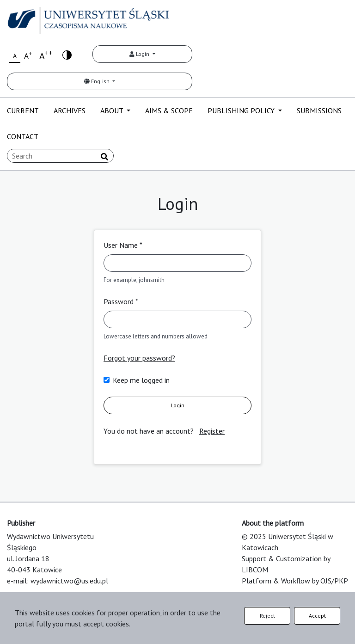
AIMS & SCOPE (169, 110)
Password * (121, 301)
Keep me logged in (141, 380)
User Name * (123, 245)
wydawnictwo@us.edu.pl (69, 581)
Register (212, 431)
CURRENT (23, 110)
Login (140, 54)
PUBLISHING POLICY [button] (242, 110)
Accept (317, 616)
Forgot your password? (139, 358)
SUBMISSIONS (319, 110)
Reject (267, 616)
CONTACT (23, 136)
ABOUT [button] (113, 110)
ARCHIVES (70, 110)
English (98, 81)
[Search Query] (60, 156)
